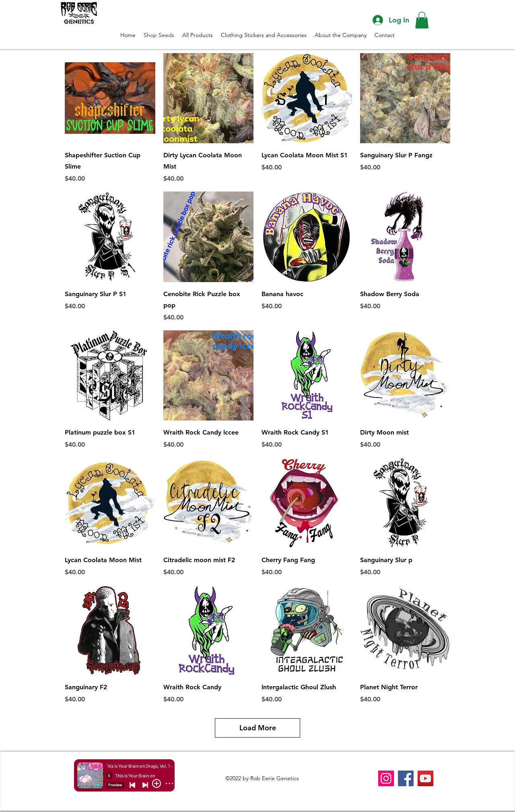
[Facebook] (406, 778)
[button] (422, 20)
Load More (258, 728)
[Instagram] (386, 778)
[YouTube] (425, 778)
